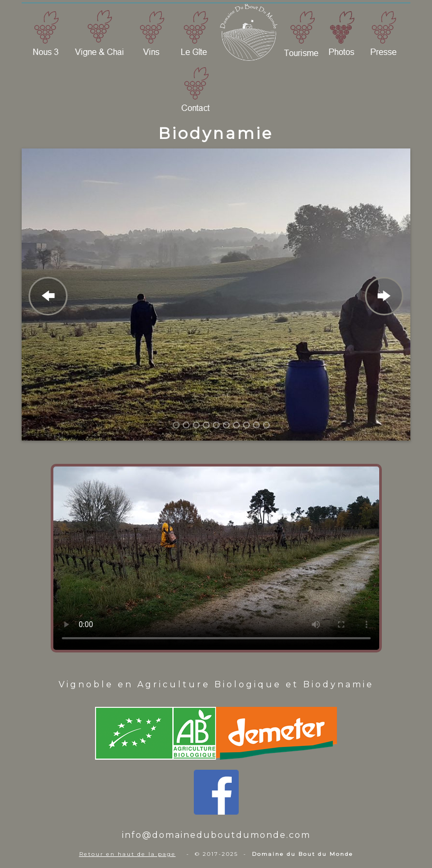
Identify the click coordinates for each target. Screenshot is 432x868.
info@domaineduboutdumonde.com (216, 835)
